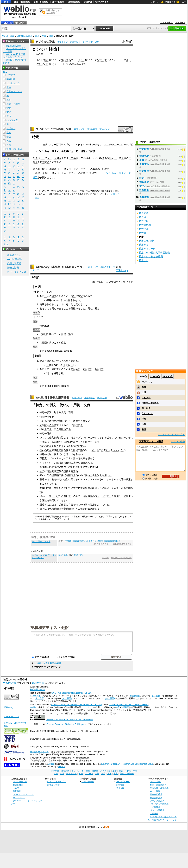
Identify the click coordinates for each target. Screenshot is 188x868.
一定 (47, 296)
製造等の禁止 (47, 505)
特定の (43, 412)
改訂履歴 (125, 707)
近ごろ (65, 438)
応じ (49, 442)
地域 (49, 454)
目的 (49, 433)
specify (56, 386)
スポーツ (11, 128)
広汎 (64, 343)
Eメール (94, 450)
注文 (42, 442)
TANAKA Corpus (11, 717)
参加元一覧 (180, 23)
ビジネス (11, 75)
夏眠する (144, 164)
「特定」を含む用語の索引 (48, 663)
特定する (58, 373)
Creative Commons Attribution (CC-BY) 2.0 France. (69, 719)
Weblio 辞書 (170, 2)
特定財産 (144, 149)
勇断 (66, 555)
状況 (49, 412)
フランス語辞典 (157, 801)
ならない (78, 454)
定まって (102, 60)
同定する (87, 369)
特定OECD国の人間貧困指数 (154, 253)
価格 (56, 450)
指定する (66, 60)
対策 (59, 158)
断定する (99, 369)
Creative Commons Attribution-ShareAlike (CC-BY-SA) (77, 705)
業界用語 (11, 79)
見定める (76, 369)
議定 (61, 555)
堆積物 (55, 475)
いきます (64, 500)
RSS (107, 827)
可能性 (84, 442)
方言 (9, 145)
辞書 (6, 2)
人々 (56, 300)
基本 (76, 158)
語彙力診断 (13, 268)
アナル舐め (72, 458)
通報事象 (144, 182)
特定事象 (68, 541)
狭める (50, 304)
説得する (80, 446)
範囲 (54, 296)
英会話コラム (14, 255)
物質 (85, 505)
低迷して (66, 496)
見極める (76, 308)
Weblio (33, 707)
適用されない (83, 421)
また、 (82, 60)
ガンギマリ (147, 382)
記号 (6, 244)
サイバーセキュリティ (47, 151)
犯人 (49, 373)
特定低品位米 (79, 541)
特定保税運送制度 (112, 541)
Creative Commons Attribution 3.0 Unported (67, 724)
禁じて (101, 505)
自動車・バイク (14, 91)
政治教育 (144, 190)
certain (50, 351)
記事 (66, 151)
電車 (9, 87)
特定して (54, 500)
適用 (71, 412)
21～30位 (168, 376)
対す (56, 412)
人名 (9, 141)
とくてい (46, 292)
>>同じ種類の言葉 (100, 544)
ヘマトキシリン (48, 463)
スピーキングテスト (18, 272)
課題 (44, 500)
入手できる (120, 488)
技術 (66, 479)
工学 (9, 100)
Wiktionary (122, 270)
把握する (45, 162)
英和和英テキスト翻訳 (50, 627)
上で (71, 158)
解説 (93, 151)
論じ (70, 365)
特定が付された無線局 (151, 256)
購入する (59, 446)
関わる (74, 479)
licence (62, 767)
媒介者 (84, 467)
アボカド (64, 467)
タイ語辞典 (155, 807)
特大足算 (144, 229)
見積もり (64, 450)
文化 (9, 112)
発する (74, 471)
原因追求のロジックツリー (97, 496)
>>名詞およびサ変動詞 (121, 558)
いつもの (44, 438)
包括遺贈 (54, 509)
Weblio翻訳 (155, 791)
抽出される (86, 463)
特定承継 (44, 326)
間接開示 (44, 488)
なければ (68, 454)
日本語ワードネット (39, 752)
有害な (72, 505)
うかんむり (147, 413)
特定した (95, 467)
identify (65, 386)
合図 (54, 425)
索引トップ (63, 42)
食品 (9, 137)
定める (79, 304)
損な (90, 458)
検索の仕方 (18, 785)
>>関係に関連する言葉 (121, 544)
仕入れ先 (54, 438)
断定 (97, 308)
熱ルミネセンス (93, 475)
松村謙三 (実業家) (150, 403)
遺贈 (90, 509)
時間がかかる (73, 442)
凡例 (97, 42)
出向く (96, 488)
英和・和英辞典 (41, 2)
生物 (9, 133)
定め (73, 361)
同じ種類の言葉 (24, 36)
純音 (66, 471)
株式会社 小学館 (37, 690)
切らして (111, 438)
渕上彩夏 (146, 408)
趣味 (9, 124)
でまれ (143, 186)
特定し (113, 158)
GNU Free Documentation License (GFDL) (71, 693)
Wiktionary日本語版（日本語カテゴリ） (60, 267)
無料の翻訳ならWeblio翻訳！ (53, 12)
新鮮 (144, 387)
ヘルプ (183, 2)
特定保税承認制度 (95, 541)
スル (46, 60)
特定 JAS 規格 (147, 241)
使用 (92, 505)
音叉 (42, 471)
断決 (76, 555)
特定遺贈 (66, 509)
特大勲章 (144, 213)
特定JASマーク (147, 249)
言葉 (37, 36)
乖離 (144, 419)
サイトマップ (19, 798)
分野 (49, 365)
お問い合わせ (108, 450)
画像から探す (53, 785)
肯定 (81, 555)
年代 (64, 475)
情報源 (50, 417)
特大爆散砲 (145, 225)
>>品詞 (105, 558)
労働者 (62, 505)
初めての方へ (167, 23)
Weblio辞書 (35, 696)
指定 (71, 334)
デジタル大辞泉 (45, 42)
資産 (105, 158)
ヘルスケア (12, 120)
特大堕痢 (144, 221)
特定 (51, 36)
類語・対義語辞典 (22, 2)
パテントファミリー (89, 479)
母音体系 (144, 197)
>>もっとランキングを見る (171, 435)
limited (59, 351)
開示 (128, 488)
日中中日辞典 (58, 2)
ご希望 (74, 450)
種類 (68, 463)
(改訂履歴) (135, 696)
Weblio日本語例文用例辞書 (52, 398)
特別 (73, 296)
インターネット (110, 479)
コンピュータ (13, 83)
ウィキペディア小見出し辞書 (53, 129)
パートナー (55, 458)
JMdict (51, 764)
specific (68, 351)
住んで (58, 454)
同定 (90, 308)
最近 (42, 479)
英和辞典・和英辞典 (159, 788)
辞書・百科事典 (14, 149)
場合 (83, 450)
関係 (44, 36)
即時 (123, 479)
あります (95, 442)
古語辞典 (88, 2)
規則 (64, 412)
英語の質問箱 (14, 263)
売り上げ (54, 496)
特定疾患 (144, 171)
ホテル (48, 429)
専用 (61, 429)
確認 (144, 429)
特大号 (142, 217)
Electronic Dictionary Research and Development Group (127, 764)
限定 (80, 296)
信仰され (70, 300)
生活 (9, 116)
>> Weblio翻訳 (178, 442)
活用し (117, 496)
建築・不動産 (13, 104)
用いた (108, 475)
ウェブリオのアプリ (57, 782)
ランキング (88, 42)
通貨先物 (144, 156)
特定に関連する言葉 (41, 542)
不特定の (44, 458)
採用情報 (120, 788)
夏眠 (142, 160)
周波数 (58, 471)
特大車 (142, 233)
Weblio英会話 (14, 259)
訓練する (78, 425)
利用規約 (17, 791)
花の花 (74, 467)
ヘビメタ (146, 398)
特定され (144, 260)
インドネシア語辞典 (159, 804)
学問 (9, 108)
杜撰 (144, 392)
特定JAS (143, 245)
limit (49, 386)
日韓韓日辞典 (74, 2)
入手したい (67, 488)
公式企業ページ (123, 782)
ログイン (155, 2)
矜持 (144, 424)
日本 (42, 509)
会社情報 (120, 785)
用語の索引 (75, 42)
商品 (49, 446)
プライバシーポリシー (23, 794)
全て (5, 72)
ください (120, 450)
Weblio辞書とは (20, 782)
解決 (126, 496)
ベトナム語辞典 (157, 810)
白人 (56, 429)
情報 (56, 488)
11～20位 (155, 376)
